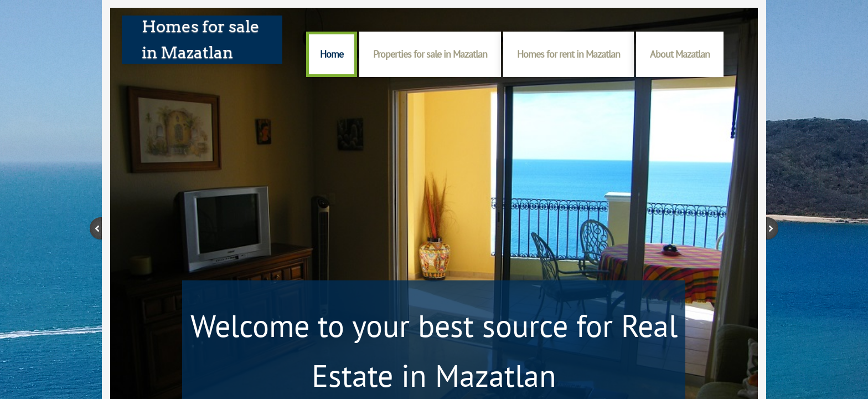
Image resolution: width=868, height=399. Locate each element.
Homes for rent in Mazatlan (569, 54)
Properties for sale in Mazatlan (430, 54)
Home (332, 54)
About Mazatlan (680, 54)
